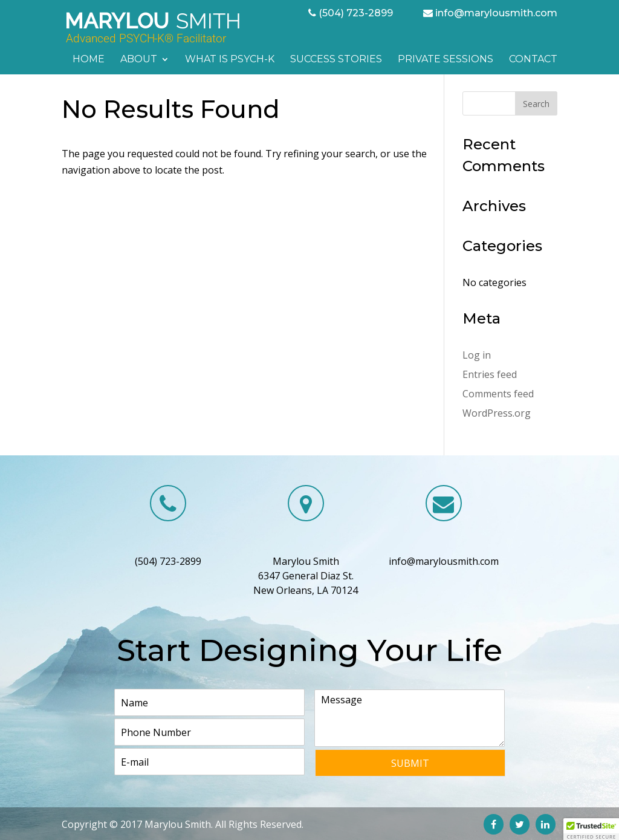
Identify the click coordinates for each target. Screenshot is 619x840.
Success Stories (336, 60)
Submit (410, 763)
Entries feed (490, 374)
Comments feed (498, 394)
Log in (477, 355)
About (139, 60)
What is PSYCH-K (230, 60)
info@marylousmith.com (496, 13)
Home (89, 60)
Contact (533, 60)
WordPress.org (497, 413)
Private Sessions (446, 60)
